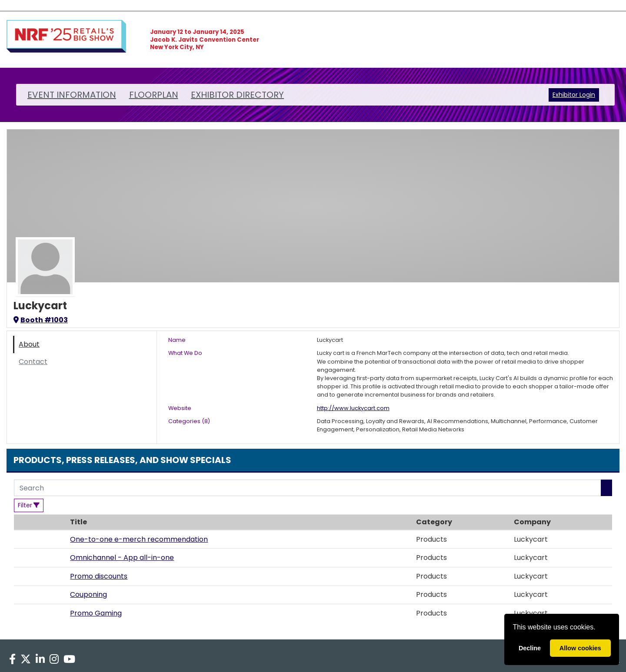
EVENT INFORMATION (72, 95)
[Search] (308, 488)
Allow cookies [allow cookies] (580, 648)
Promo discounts (99, 576)
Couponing (88, 594)
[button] (40, 540)
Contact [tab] (33, 362)
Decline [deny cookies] (530, 648)
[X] (25, 659)
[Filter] (29, 505)
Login (587, 95)
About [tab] (29, 344)
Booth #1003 (41, 320)
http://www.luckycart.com (353, 408)
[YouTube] (70, 659)
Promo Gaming (96, 613)
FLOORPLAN (154, 95)
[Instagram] (54, 659)
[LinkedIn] (40, 659)
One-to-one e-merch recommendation (139, 539)
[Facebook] (12, 659)
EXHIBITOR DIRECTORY (237, 95)
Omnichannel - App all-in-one (122, 558)
